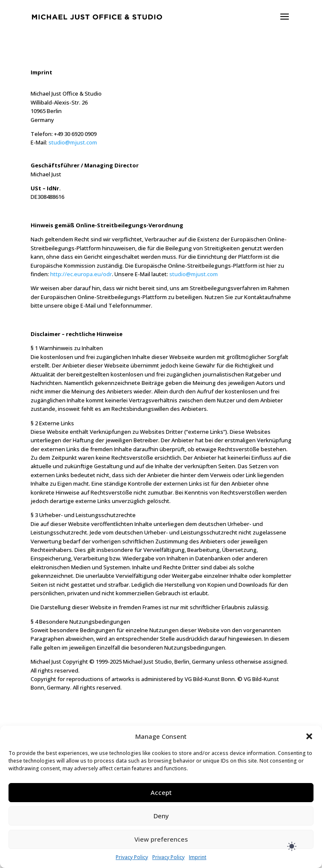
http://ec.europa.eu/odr (81, 274)
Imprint (198, 857)
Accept (161, 792)
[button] (309, 736)
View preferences (161, 839)
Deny (161, 816)
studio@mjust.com (73, 142)
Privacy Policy (132, 857)
